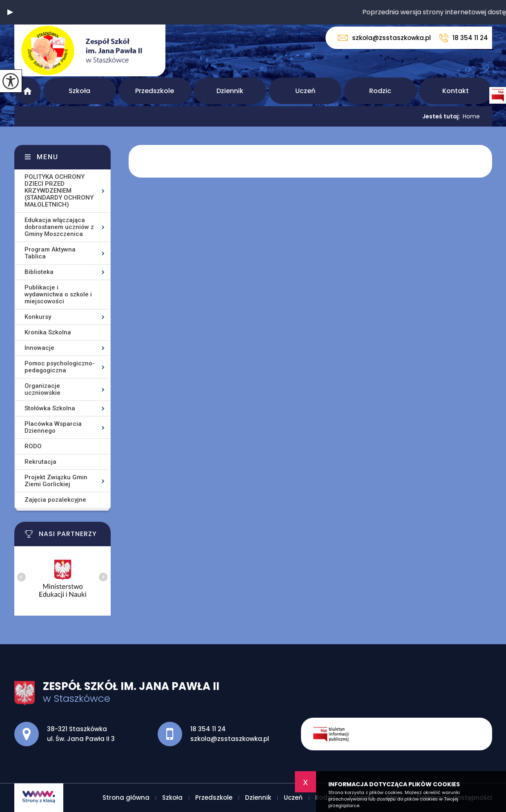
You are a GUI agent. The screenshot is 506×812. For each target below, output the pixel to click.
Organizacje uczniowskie (42, 389)
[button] (10, 12)
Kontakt (456, 91)
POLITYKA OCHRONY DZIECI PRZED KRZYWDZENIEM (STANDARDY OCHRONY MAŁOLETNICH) (59, 191)
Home (471, 116)
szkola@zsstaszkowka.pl (384, 38)
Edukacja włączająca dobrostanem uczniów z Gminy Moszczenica (59, 227)
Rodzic (380, 91)
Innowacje (39, 348)
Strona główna (28, 91)
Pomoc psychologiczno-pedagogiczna (60, 367)
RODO (33, 446)
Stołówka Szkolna (50, 408)
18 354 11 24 (464, 38)
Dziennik (230, 91)
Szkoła (79, 91)
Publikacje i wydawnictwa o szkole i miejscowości (58, 294)
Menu (48, 157)
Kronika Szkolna (48, 332)
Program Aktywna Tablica (50, 253)
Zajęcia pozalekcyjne (55, 500)
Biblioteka (39, 272)
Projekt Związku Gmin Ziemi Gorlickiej (56, 481)
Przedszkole (155, 91)
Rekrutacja (40, 462)
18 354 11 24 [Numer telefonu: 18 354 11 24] (208, 729)
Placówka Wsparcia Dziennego (53, 427)
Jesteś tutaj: (442, 116)
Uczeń (305, 91)
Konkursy (38, 317)
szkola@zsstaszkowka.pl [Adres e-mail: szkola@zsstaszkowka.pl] (230, 739)
